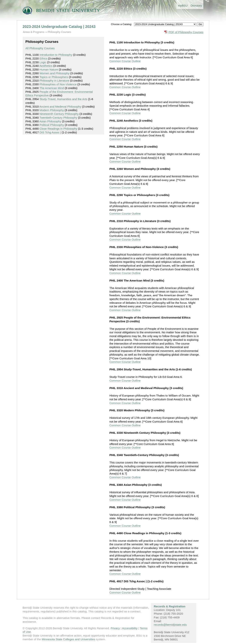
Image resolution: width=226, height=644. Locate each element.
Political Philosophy (52, 125)
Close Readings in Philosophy (58, 129)
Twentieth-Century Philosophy (58, 118)
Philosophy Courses (59, 32)
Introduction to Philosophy (56, 55)
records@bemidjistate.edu (170, 625)
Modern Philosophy (52, 110)
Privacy (115, 628)
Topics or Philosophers (54, 77)
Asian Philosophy (50, 121)
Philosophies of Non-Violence (58, 84)
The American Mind (52, 88)
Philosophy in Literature (54, 81)
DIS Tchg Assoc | (50, 132)
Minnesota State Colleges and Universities (68, 639)
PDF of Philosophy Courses (186, 32)
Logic (43, 62)
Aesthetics (46, 66)
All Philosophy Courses (40, 48)
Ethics (43, 58)
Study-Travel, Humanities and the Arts (63, 99)
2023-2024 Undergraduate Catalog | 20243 (59, 27)
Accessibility (130, 628)
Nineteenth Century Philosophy (59, 114)
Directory (196, 6)
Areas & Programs (34, 32)
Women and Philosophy (54, 73)
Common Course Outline (125, 61)
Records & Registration (170, 606)
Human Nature (49, 69)
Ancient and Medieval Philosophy (60, 107)
